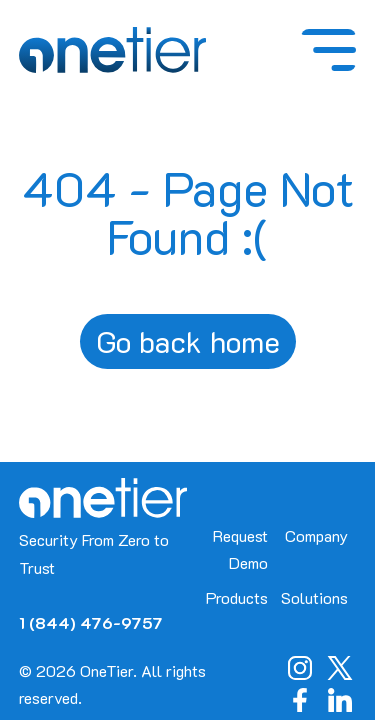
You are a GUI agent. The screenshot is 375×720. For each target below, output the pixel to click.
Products (237, 597)
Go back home (188, 341)
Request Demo (240, 549)
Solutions (314, 597)
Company (316, 535)
